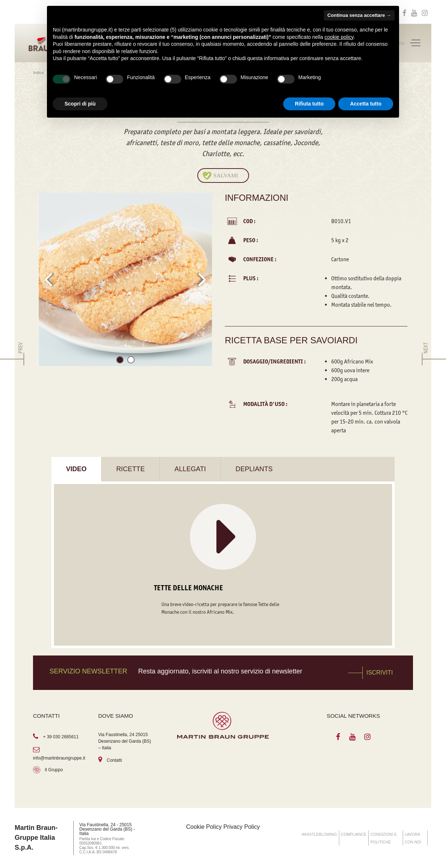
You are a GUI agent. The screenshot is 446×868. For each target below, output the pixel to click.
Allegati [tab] (190, 469)
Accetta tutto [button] (366, 104)
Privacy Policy (242, 827)
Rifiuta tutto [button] (309, 104)
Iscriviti (380, 673)
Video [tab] (76, 469)
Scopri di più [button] (80, 104)
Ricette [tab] (131, 469)
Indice (39, 73)
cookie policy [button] (339, 37)
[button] (120, 361)
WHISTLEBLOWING (319, 834)
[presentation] (48, 279)
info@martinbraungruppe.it (59, 758)
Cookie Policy (204, 827)
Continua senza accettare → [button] (359, 15)
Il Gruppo (54, 770)
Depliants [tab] (254, 469)
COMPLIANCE (354, 834)
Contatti (114, 760)
